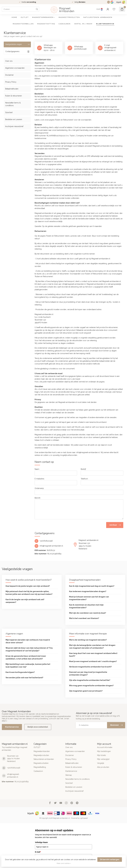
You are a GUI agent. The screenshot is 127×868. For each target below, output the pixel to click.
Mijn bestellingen (104, 751)
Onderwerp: (39, 488)
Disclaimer (9, 75)
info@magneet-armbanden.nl (13, 776)
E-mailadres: (40, 479)
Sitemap (69, 775)
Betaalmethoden (12, 89)
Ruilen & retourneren (14, 96)
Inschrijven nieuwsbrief (14, 126)
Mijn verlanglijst (103, 759)
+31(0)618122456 (14, 768)
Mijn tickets (102, 755)
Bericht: (38, 498)
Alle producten (103, 767)
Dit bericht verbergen (110, 860)
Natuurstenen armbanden (98, 17)
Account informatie (105, 747)
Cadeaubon (65, 24)
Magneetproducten (69, 17)
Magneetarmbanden (43, 17)
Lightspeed (84, 818)
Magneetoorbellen (23, 24)
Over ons (9, 61)
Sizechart (9, 112)
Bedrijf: (83, 469)
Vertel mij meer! (83, 24)
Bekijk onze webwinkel (38, 727)
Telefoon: (84, 479)
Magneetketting (46, 24)
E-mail (38, 852)
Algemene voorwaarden (15, 68)
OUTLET (25, 17)
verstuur (115, 525)
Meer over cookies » (64, 863)
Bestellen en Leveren (14, 119)
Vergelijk (101, 763)
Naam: (37, 469)
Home (14, 17)
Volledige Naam (41, 842)
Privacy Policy (11, 82)
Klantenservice (105, 24)
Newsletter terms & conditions (13, 104)
